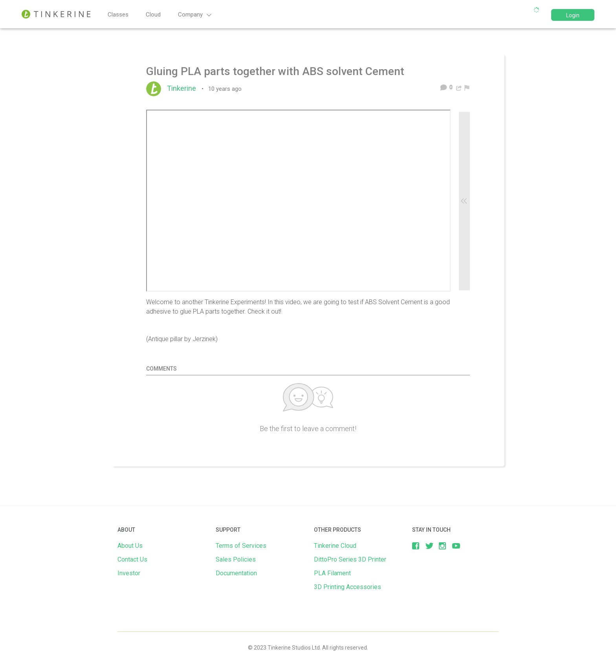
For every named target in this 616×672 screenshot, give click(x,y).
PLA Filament (332, 573)
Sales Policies (236, 559)
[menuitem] (467, 87)
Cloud (153, 15)
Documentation (236, 573)
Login (573, 15)
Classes (118, 15)
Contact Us (132, 559)
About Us (130, 546)
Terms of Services (241, 546)
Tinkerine (183, 88)
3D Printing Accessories (347, 587)
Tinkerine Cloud (335, 546)
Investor (129, 573)
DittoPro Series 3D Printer (350, 559)
